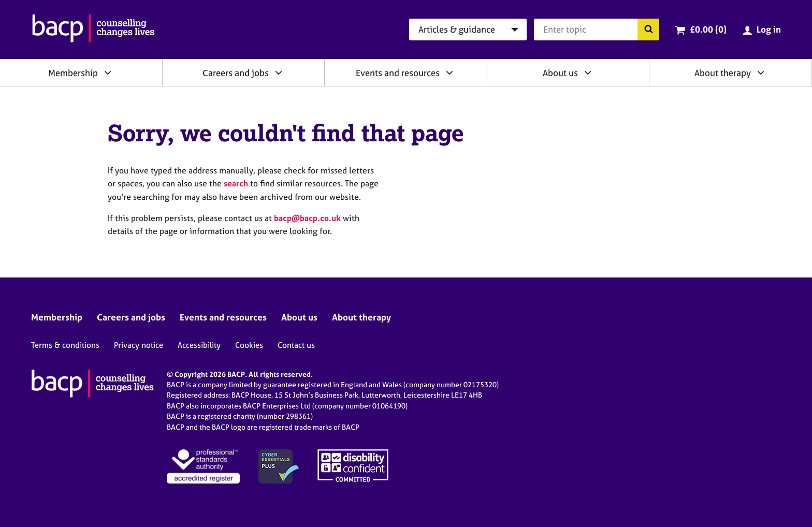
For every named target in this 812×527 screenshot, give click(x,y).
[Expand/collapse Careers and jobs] (279, 72)
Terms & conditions (65, 345)
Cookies (249, 345)
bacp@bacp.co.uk (307, 218)
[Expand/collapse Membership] (108, 72)
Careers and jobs (236, 73)
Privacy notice (139, 345)
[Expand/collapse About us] (588, 72)
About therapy (723, 73)
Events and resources (398, 73)
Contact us (296, 345)
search (236, 183)
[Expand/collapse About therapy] (761, 72)
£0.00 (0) (708, 29)
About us (560, 73)
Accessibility (199, 345)
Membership (73, 73)
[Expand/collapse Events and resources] (450, 72)
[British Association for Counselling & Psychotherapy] (93, 30)
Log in (769, 29)
